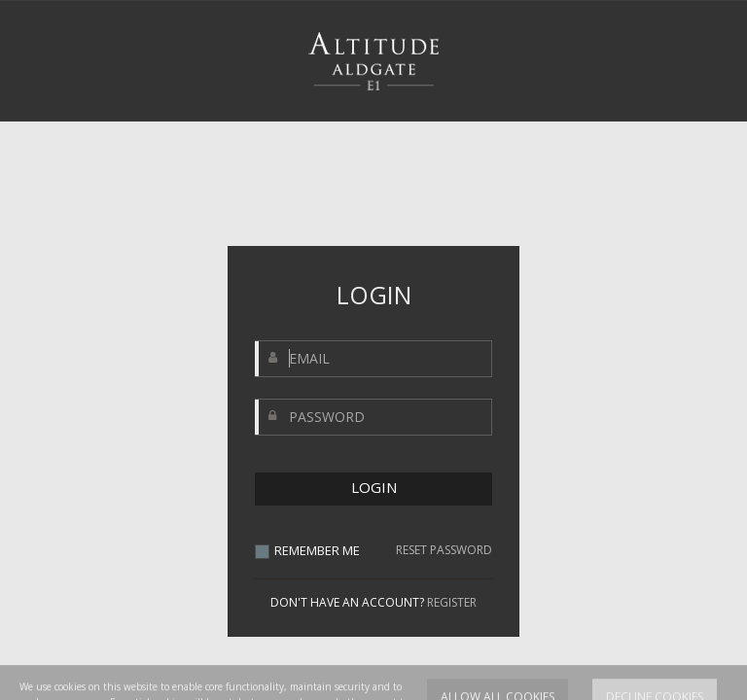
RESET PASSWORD (444, 550)
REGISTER (452, 602)
